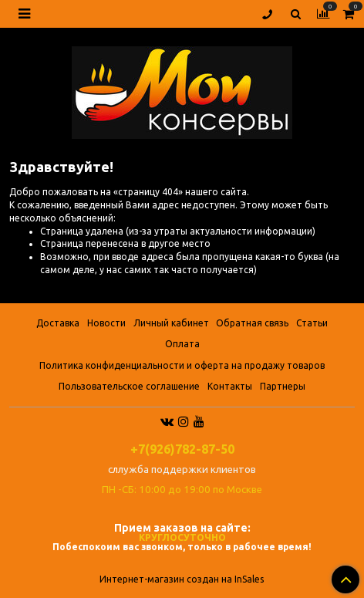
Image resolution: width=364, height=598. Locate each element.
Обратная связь (252, 323)
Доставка (58, 323)
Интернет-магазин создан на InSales (182, 579)
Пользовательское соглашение (129, 386)
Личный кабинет (171, 323)
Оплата (182, 344)
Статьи (312, 323)
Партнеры (283, 386)
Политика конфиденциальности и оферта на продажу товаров (182, 365)
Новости (106, 323)
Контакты (230, 386)
